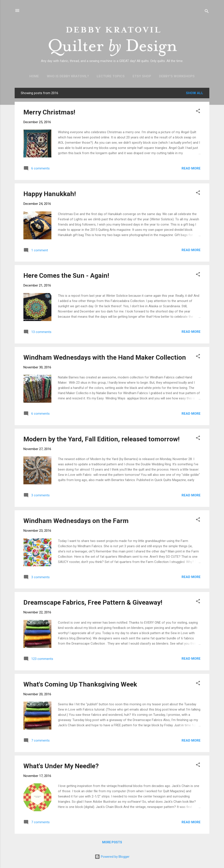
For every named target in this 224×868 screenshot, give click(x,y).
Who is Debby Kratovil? (68, 76)
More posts (112, 842)
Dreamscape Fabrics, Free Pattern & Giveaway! (93, 602)
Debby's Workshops (177, 76)
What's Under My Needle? (61, 766)
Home (34, 76)
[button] (198, 112)
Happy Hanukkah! (50, 194)
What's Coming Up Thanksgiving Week (80, 684)
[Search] (207, 12)
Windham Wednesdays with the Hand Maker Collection (105, 357)
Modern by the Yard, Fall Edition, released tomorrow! (101, 439)
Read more (191, 168)
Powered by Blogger (112, 857)
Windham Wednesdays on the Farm (76, 521)
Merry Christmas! (49, 112)
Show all (195, 93)
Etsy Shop (142, 76)
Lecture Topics (111, 76)
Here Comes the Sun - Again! (66, 275)
